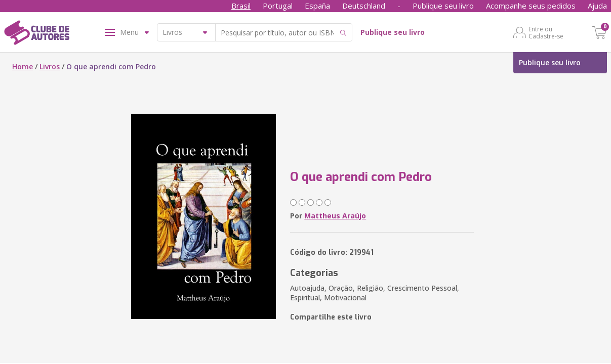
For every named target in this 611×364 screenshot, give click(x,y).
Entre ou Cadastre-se (546, 32)
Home (23, 66)
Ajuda (597, 6)
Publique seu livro (443, 6)
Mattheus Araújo (335, 216)
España (317, 6)
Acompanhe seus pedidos (531, 6)
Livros (50, 66)
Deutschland (364, 6)
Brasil (241, 6)
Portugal (278, 6)
